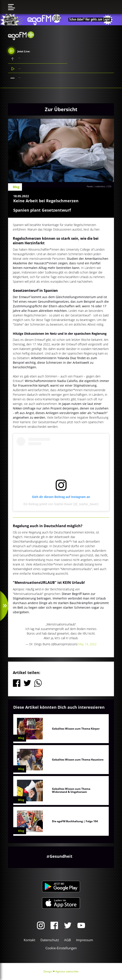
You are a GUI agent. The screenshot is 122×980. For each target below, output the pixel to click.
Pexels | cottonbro (96, 186)
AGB (68, 940)
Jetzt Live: (19, 51)
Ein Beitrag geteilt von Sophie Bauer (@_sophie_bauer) (61, 504)
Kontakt (29, 940)
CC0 (109, 186)
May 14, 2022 (87, 644)
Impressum (85, 940)
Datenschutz (50, 940)
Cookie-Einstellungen (61, 948)
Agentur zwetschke (67, 971)
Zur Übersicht (61, 109)
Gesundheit (61, 856)
